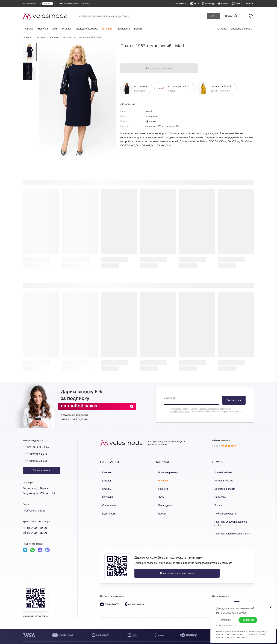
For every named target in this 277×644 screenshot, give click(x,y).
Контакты (105, 495)
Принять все (247, 617)
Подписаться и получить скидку (158, 564)
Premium (67, 29)
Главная (104, 472)
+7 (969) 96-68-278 (38, 454)
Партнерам (106, 510)
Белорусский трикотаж (159, 442)
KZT (227, 596)
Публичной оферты (198, 409)
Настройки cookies (236, 634)
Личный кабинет (221, 472)
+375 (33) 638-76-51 (39, 447)
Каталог (29, 29)
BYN (218, 596)
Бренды (139, 29)
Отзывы (222, 29)
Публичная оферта (223, 510)
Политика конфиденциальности (229, 525)
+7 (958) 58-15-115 (38, 461)
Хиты (55, 29)
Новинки (43, 29)
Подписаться (234, 400)
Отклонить (223, 617)
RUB (237, 596)
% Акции (107, 29)
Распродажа (123, 29)
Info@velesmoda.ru (36, 511)
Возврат (217, 502)
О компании (107, 502)
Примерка (218, 495)
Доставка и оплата (241, 29)
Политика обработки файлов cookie (231, 517)
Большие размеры (87, 29)
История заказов (221, 480)
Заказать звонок (42, 470)
